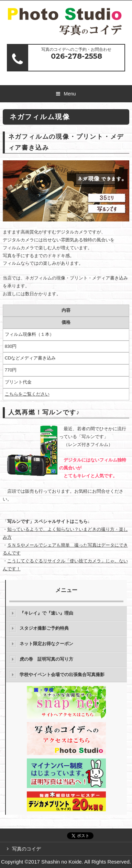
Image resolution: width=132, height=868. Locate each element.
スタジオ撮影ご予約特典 (44, 628)
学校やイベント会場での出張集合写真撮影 (62, 675)
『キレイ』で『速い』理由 (46, 613)
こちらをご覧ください (27, 394)
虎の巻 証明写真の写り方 (46, 659)
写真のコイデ (29, 849)
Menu (70, 94)
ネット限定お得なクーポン (46, 644)
